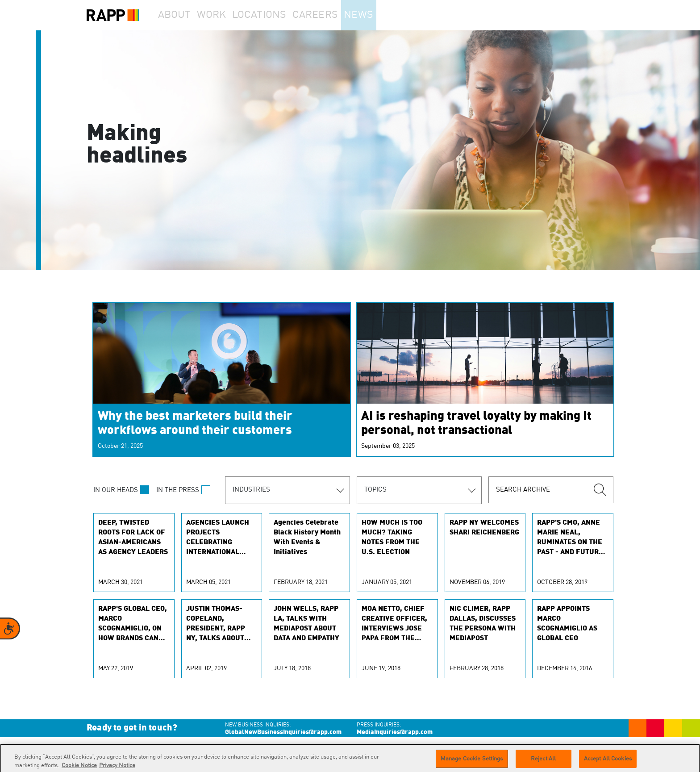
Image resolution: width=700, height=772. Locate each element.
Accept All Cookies (608, 762)
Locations (277, 15)
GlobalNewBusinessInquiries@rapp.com (283, 732)
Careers (333, 15)
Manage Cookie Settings (472, 762)
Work (225, 15)
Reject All (543, 762)
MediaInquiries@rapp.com (395, 732)
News (383, 15)
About (179, 15)
